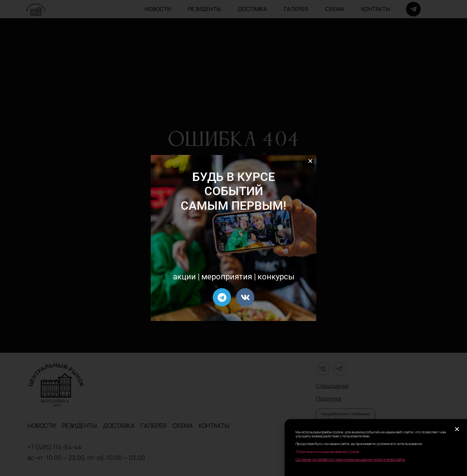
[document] (233, 238)
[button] (310, 161)
